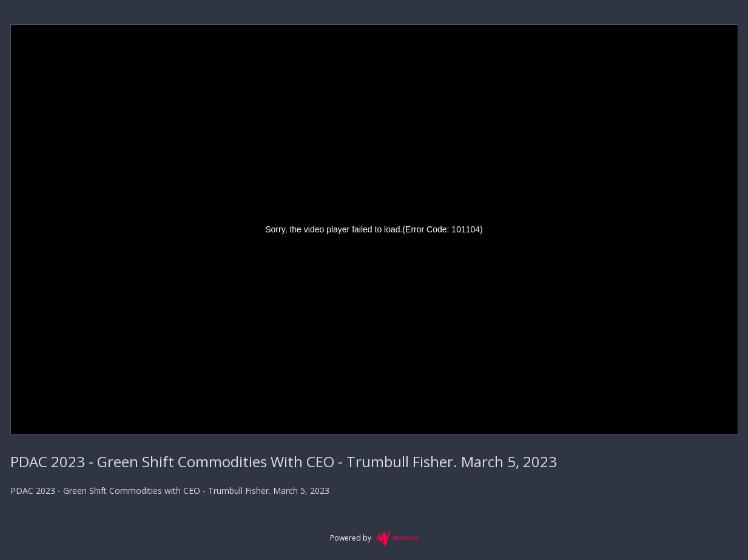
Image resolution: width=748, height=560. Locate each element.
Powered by (374, 538)
